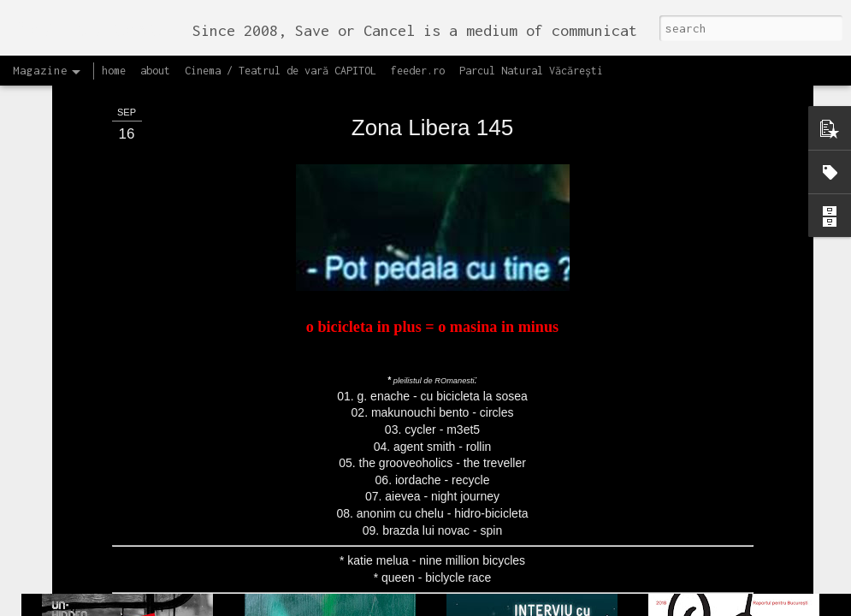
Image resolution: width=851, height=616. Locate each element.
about (155, 71)
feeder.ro (418, 71)
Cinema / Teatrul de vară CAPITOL (281, 71)
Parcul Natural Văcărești (531, 71)
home (114, 71)
